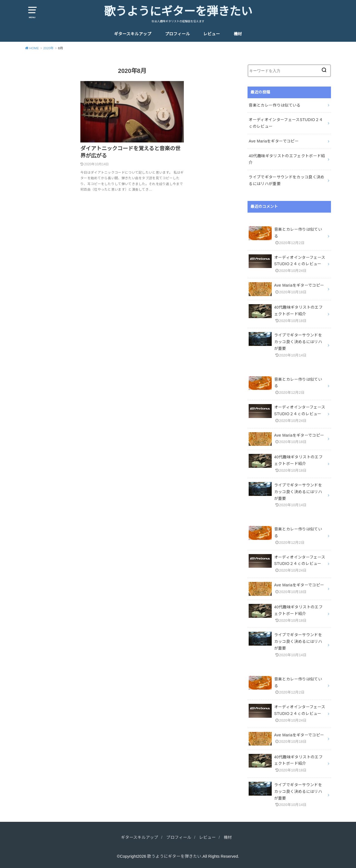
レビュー (212, 34)
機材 (238, 34)
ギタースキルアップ (133, 34)
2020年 (48, 48)
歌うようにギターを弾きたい (178, 11)
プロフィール (177, 34)
